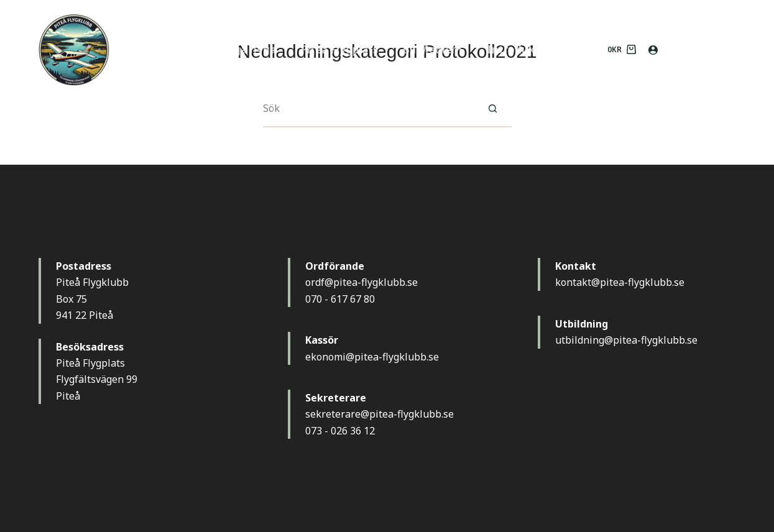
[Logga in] (653, 50)
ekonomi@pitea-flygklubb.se (372, 357)
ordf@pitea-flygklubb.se (362, 282)
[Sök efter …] (369, 109)
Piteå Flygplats (339, 49)
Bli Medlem (432, 49)
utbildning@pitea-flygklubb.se (626, 340)
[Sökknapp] (493, 109)
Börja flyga (248, 49)
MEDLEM (703, 49)
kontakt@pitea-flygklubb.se (620, 282)
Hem (182, 49)
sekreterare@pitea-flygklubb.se (380, 414)
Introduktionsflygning (546, 49)
